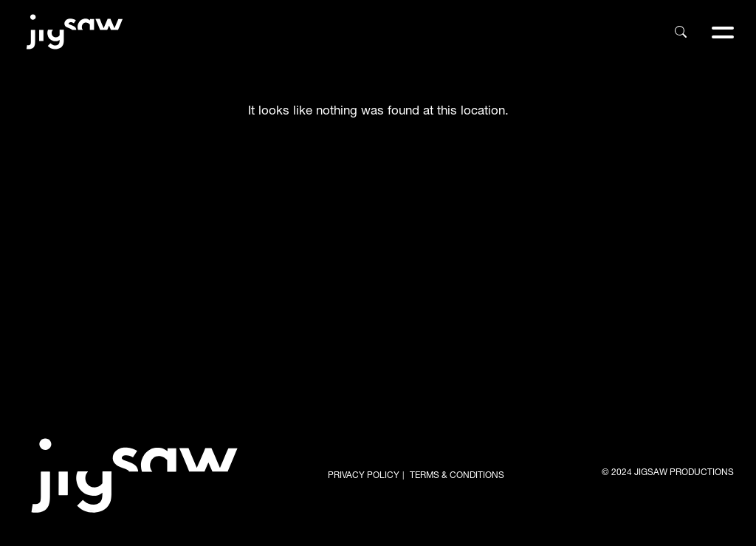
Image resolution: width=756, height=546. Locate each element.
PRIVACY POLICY (364, 476)
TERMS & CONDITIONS (457, 476)
